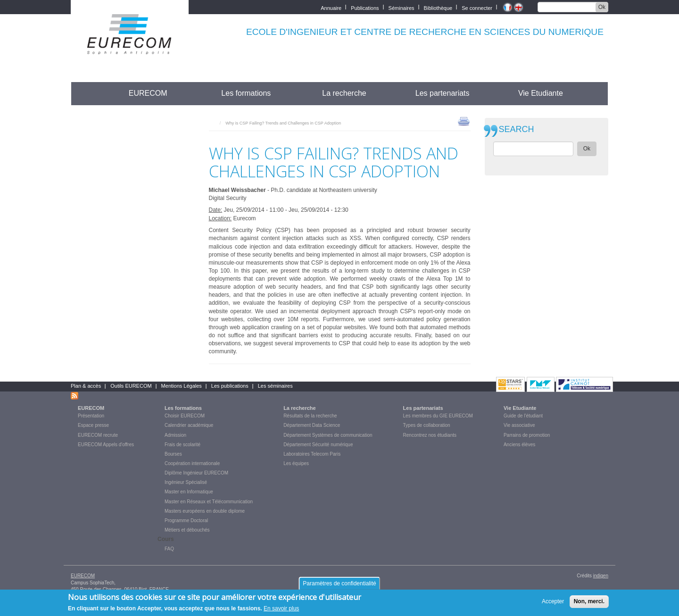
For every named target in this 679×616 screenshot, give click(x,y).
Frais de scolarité (182, 445)
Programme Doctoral (186, 520)
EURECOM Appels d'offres (106, 445)
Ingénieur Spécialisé (186, 482)
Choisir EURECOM (185, 416)
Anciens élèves (519, 445)
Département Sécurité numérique (318, 445)
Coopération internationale (192, 463)
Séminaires (402, 7)
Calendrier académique (189, 425)
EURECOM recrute (98, 435)
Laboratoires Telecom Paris (312, 454)
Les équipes (296, 463)
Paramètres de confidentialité (339, 586)
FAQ (169, 549)
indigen (601, 576)
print (464, 121)
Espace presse (93, 425)
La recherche (344, 93)
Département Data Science (312, 425)
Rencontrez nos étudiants (430, 435)
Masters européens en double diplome (205, 511)
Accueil (88, 93)
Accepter (553, 604)
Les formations (246, 93)
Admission (175, 435)
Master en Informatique (189, 492)
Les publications (230, 386)
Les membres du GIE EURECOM (438, 416)
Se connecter (477, 7)
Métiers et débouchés (187, 530)
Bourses (173, 454)
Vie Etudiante (541, 93)
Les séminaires (275, 386)
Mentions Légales (182, 386)
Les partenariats (443, 93)
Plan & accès (86, 386)
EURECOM (148, 93)
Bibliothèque (438, 7)
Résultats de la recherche (310, 416)
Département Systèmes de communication (328, 435)
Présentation (91, 416)
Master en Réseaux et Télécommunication (209, 502)
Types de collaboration (427, 425)
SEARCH (517, 129)
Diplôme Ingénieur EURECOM (196, 473)
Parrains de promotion (527, 435)
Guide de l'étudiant (523, 416)
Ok (602, 7)
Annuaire (331, 7)
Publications (365, 7)
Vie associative (519, 425)
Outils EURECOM (131, 386)
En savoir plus (281, 611)
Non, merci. (589, 604)
